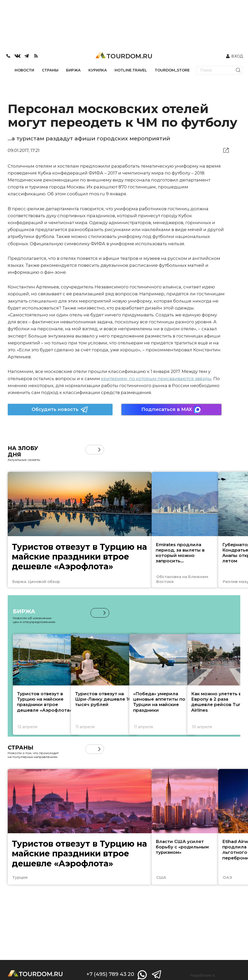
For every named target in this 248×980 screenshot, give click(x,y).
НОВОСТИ (24, 70)
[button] (99, 450)
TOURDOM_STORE (172, 70)
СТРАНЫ (50, 70)
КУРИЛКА (98, 70)
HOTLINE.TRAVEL (131, 70)
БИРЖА (73, 70)
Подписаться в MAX (171, 410)
